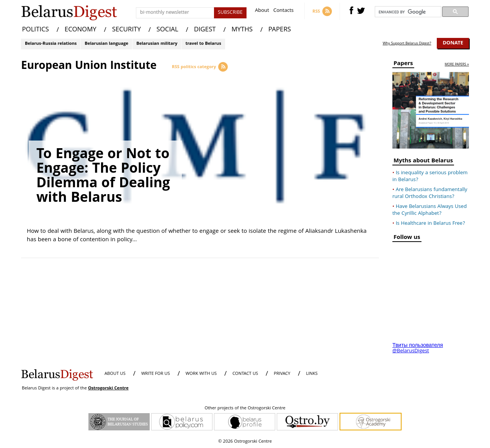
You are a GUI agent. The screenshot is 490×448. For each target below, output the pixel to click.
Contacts (283, 11)
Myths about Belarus (423, 162)
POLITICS (36, 30)
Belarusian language (106, 44)
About (262, 11)
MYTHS (242, 30)
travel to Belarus (203, 44)
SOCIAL (167, 30)
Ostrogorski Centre (108, 388)
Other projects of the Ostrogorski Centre (245, 409)
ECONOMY (81, 30)
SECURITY (127, 30)
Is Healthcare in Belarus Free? (430, 224)
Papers (403, 65)
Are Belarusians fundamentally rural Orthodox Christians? (430, 193)
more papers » (457, 65)
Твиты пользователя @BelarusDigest (418, 348)
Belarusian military (157, 44)
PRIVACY (282, 374)
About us (115, 374)
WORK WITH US (201, 374)
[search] (407, 12)
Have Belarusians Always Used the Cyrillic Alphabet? (430, 210)
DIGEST (205, 30)
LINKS (312, 374)
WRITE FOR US (156, 374)
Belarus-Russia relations (51, 44)
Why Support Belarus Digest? (407, 44)
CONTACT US (245, 374)
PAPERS (280, 30)
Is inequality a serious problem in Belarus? (430, 177)
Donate (453, 43)
